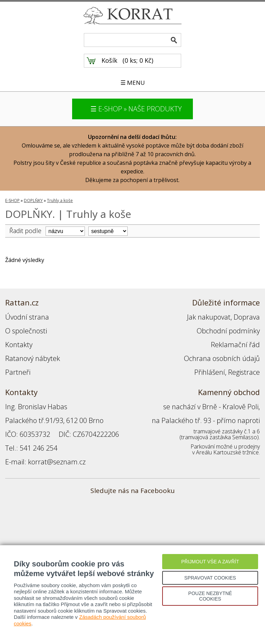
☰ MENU (133, 83)
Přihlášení (210, 372)
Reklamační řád (235, 345)
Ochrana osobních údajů (222, 358)
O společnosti (26, 331)
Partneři (18, 372)
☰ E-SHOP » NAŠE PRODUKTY (136, 109)
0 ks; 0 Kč (138, 60)
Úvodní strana (27, 317)
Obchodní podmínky (228, 331)
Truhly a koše (60, 200)
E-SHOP (12, 200)
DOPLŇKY (33, 200)
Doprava (247, 317)
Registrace (244, 372)
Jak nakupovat (209, 317)
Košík (109, 60)
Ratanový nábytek (33, 358)
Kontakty (19, 345)
